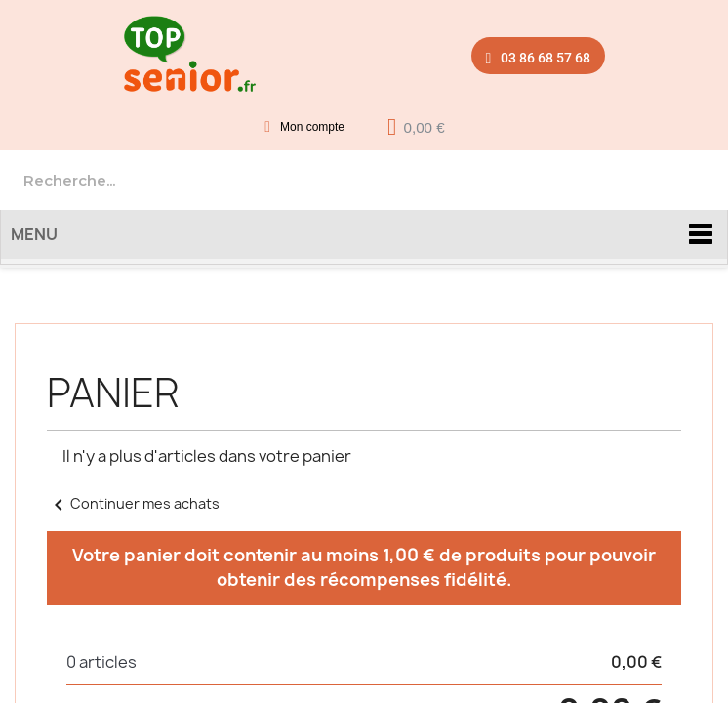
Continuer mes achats (133, 503)
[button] (539, 55)
